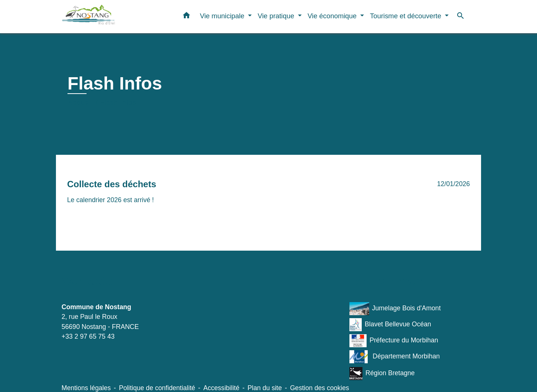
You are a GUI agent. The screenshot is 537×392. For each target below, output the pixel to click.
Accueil (81, 103)
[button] (186, 17)
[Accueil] (108, 17)
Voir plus (78, 216)
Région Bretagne (382, 374)
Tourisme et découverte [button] (406, 16)
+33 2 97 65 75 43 (88, 336)
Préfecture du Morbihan (394, 341)
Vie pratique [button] (277, 16)
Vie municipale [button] (223, 16)
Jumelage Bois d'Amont (395, 309)
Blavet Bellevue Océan (390, 325)
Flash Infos (118, 103)
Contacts (87, 281)
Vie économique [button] (333, 16)
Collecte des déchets (112, 184)
